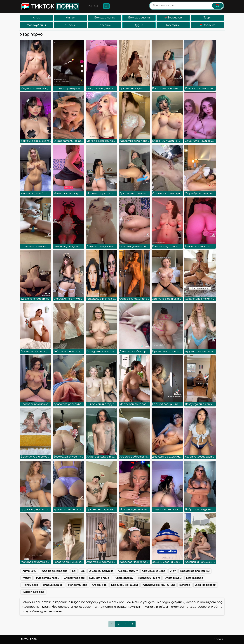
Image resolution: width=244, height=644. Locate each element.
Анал (36, 18)
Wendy (27, 578)
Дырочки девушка (101, 571)
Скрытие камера (154, 571)
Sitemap (219, 639)
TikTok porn (29, 639)
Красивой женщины (124, 585)
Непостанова (78, 585)
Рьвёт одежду (123, 578)
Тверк (207, 18)
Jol (83, 571)
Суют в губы (173, 578)
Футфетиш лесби (47, 578)
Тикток (50, 7)
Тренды (92, 6)
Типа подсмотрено (54, 571)
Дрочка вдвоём (206, 585)
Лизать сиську (128, 571)
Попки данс (30, 585)
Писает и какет (149, 578)
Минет (70, 18)
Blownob (185, 585)
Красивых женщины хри (158, 585)
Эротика (207, 25)
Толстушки (173, 25)
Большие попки (105, 18)
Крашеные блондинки (195, 571)
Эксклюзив (173, 18)
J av (173, 571)
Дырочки (70, 25)
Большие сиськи (139, 18)
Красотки (105, 25)
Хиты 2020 (29, 571)
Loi (74, 571)
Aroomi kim (99, 585)
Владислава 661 (53, 585)
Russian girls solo (33, 592)
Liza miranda (195, 578)
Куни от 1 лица (99, 578)
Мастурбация (36, 25)
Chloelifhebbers (74, 578)
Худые (139, 25)
